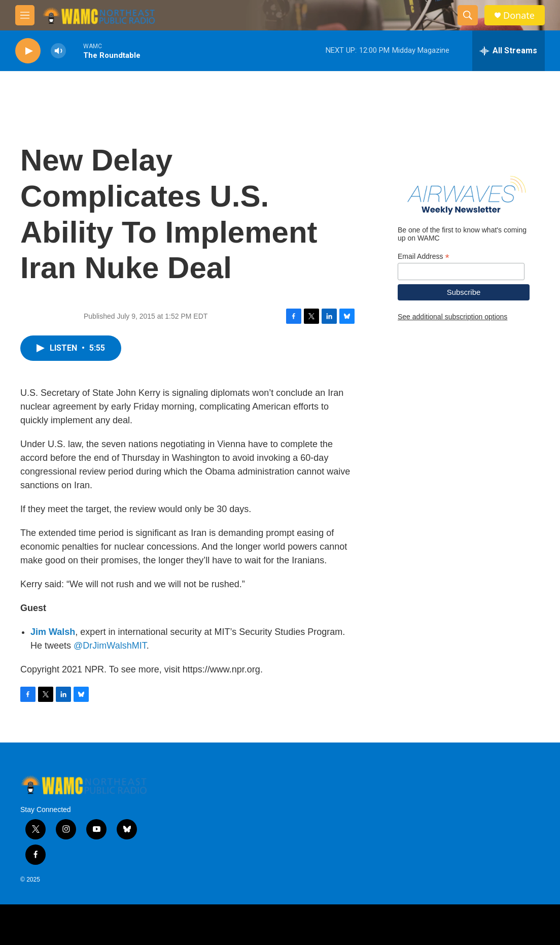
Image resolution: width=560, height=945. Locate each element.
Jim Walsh (53, 632)
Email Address (424, 257)
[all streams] (509, 51)
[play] (28, 51)
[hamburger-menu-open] (25, 15)
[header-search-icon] (468, 15)
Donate (519, 15)
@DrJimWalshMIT (110, 646)
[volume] (58, 51)
